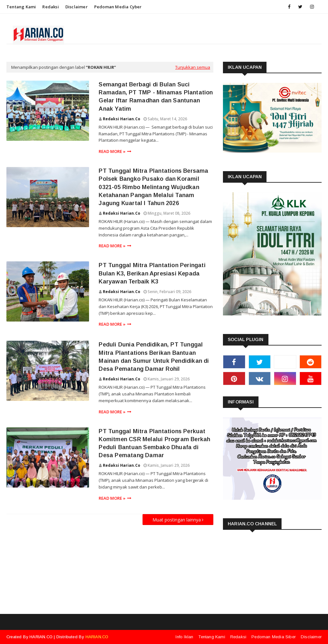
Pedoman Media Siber (274, 637)
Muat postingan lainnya (177, 520)
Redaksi (50, 7)
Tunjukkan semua (193, 67)
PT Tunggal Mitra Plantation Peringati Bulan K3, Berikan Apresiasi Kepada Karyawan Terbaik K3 (152, 273)
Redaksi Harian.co (122, 119)
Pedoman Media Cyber (118, 7)
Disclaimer (77, 7)
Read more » (112, 151)
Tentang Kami (21, 7)
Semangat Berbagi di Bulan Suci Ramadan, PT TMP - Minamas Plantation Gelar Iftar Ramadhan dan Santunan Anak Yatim (156, 97)
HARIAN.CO (41, 637)
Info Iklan (184, 637)
